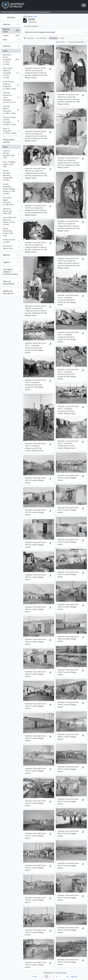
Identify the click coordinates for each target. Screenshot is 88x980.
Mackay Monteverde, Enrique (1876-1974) (11, 232)
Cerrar (35, 16)
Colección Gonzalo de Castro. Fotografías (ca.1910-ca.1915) (11, 97)
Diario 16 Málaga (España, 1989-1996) (11, 164)
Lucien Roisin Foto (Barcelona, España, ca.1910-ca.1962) (11, 221)
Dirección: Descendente (77, 42)
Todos (5, 51)
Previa (35, 977)
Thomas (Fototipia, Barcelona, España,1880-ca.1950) (11, 175)
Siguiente (74, 977)
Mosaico (53, 38)
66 (67, 977)
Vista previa (29, 38)
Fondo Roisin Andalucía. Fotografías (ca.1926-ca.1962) (11, 73)
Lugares (6, 262)
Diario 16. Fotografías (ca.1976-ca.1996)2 (11, 131)
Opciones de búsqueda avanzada (40, 32)
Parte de (7, 46)
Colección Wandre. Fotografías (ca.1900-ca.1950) (11, 110)
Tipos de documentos (9, 283)
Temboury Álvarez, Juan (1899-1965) (11, 211)
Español (11, 36)
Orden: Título (60, 42)
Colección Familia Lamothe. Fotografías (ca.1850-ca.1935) (11, 121)
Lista (61, 38)
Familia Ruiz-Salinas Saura (11, 247)
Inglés (11, 40)
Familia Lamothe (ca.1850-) (11, 241)
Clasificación (42, 38)
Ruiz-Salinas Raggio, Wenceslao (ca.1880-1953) (11, 201)
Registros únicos (11, 30)
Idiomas (7, 24)
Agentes (7, 255)
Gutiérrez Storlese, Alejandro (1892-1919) (11, 154)
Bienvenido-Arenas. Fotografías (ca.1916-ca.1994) (11, 59)
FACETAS (11, 18)
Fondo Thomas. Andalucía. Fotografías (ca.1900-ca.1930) (11, 85)
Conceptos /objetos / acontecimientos (10, 272)
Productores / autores (9, 141)
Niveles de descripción (8, 292)
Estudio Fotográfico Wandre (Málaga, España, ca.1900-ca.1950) (11, 189)
